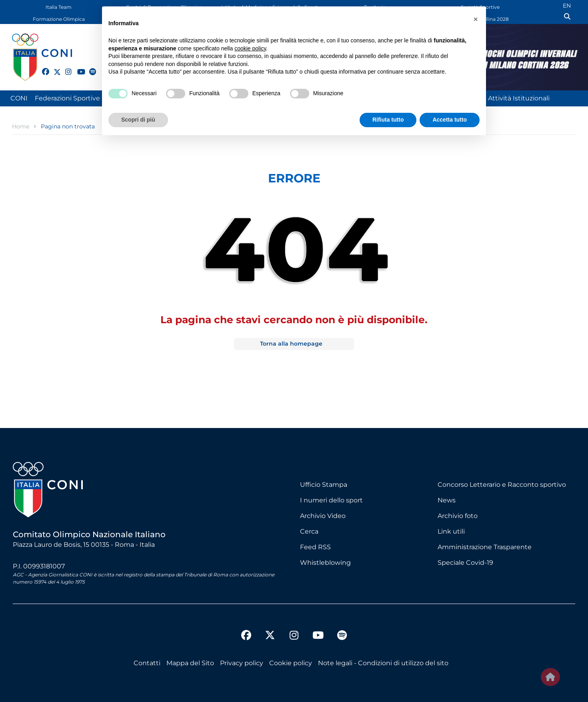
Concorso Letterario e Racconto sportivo (502, 485)
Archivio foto (458, 516)
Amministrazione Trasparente (485, 547)
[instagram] (65, 67)
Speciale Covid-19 (465, 563)
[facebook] (42, 67)
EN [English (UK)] (567, 6)
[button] (476, 19)
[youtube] (77, 67)
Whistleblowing (325, 563)
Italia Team (59, 7)
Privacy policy (242, 663)
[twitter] (54, 71)
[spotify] (89, 67)
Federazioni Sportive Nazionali (83, 98)
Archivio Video (323, 516)
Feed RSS (315, 547)
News (447, 500)
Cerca (309, 531)
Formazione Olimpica (59, 19)
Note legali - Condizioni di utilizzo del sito (383, 663)
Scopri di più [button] (138, 120)
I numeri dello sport (331, 500)
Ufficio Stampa (324, 485)
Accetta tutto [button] (450, 120)
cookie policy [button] (250, 48)
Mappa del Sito (190, 663)
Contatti (147, 663)
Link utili (451, 531)
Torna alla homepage (291, 344)
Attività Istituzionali (519, 98)
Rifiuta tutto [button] (388, 120)
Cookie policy (291, 663)
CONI (19, 98)
